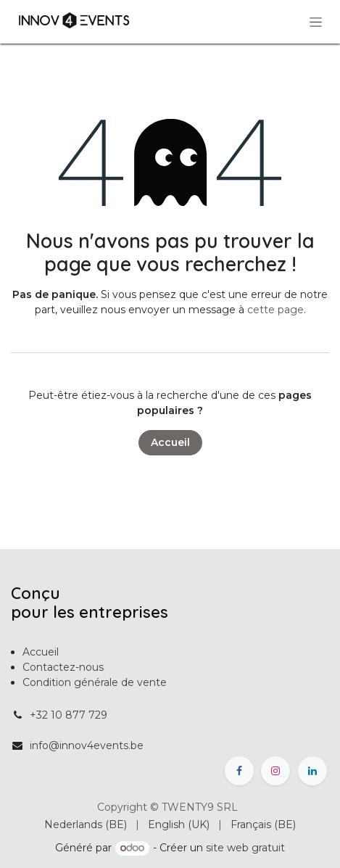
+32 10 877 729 (69, 715)
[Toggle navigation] (316, 22)
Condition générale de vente (95, 682)
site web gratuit (245, 848)
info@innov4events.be (87, 745)
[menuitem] (86, 825)
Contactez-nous (63, 667)
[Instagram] (275, 771)
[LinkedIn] (312, 771)
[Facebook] (239, 771)
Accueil (170, 442)
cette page (275, 310)
